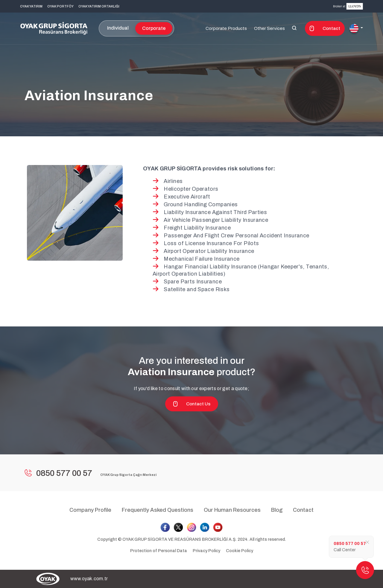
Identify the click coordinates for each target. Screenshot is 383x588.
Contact (325, 28)
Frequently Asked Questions (158, 510)
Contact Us (192, 404)
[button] (356, 28)
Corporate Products (226, 28)
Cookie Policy (240, 551)
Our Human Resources (232, 510)
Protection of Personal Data (159, 551)
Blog (277, 510)
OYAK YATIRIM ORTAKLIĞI (99, 6)
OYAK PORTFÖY (60, 6)
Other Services (269, 28)
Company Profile (90, 510)
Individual (118, 28)
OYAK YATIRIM (31, 6)
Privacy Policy (206, 551)
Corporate (154, 28)
